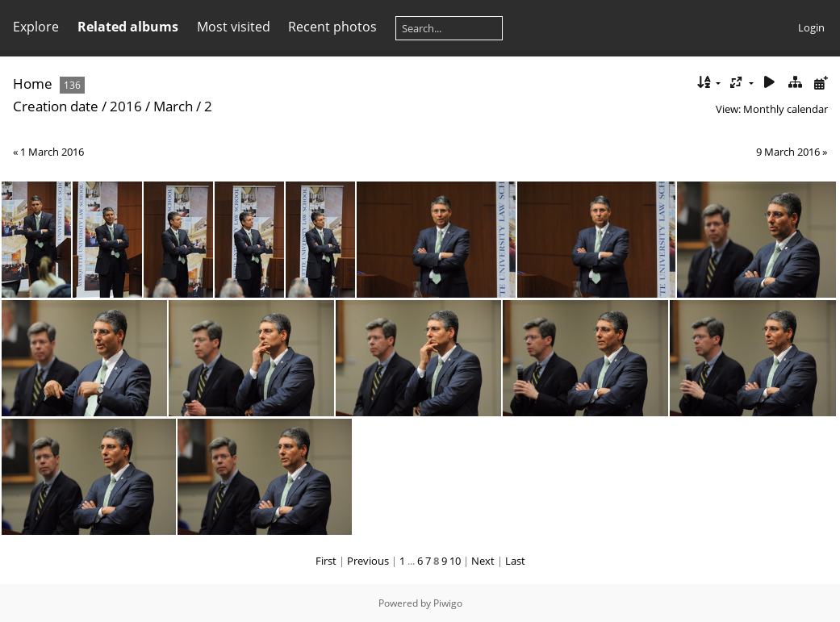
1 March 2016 (52, 152)
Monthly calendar (786, 109)
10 (455, 561)
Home (33, 83)
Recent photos (332, 27)
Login (811, 27)
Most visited (234, 27)
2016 (126, 106)
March (173, 106)
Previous (368, 561)
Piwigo (448, 603)
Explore (36, 27)
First (326, 561)
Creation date (56, 106)
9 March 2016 (788, 152)
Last (515, 561)
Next (483, 561)
